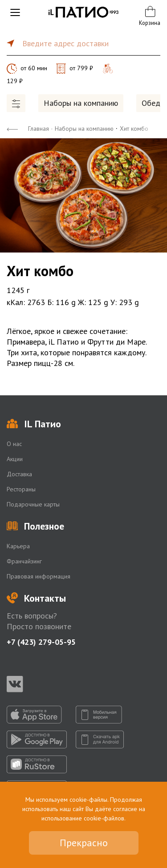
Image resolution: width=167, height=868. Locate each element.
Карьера (18, 546)
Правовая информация (39, 576)
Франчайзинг (24, 561)
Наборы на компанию (81, 103)
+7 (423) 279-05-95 (41, 642)
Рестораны (21, 489)
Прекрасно (84, 843)
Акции (15, 459)
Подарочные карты (33, 504)
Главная (39, 129)
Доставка (19, 474)
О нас (14, 444)
